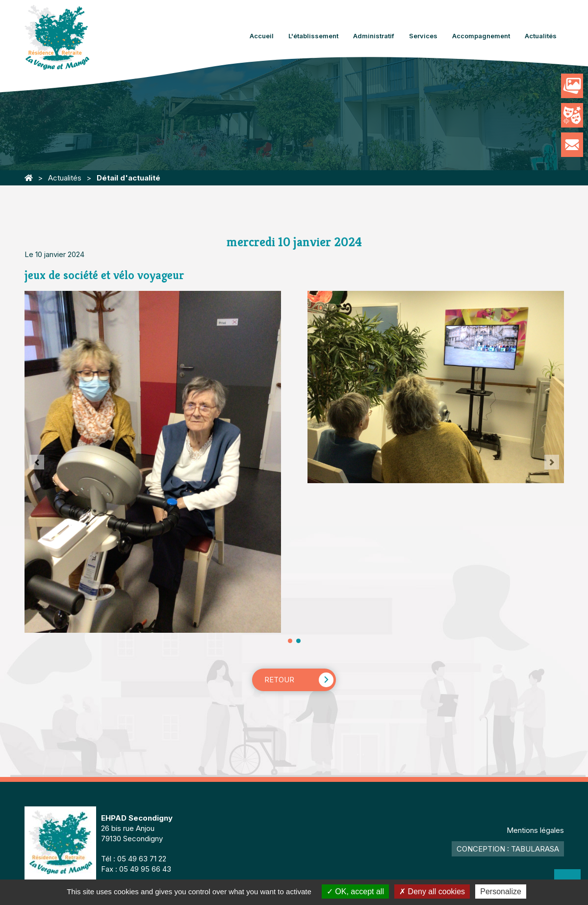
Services (423, 36)
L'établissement (313, 36)
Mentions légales (535, 830)
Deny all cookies (432, 892)
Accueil (262, 36)
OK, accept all (355, 892)
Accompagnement (481, 36)
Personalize (501, 892)
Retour (279, 680)
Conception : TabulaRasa (508, 849)
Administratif (374, 36)
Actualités (541, 36)
